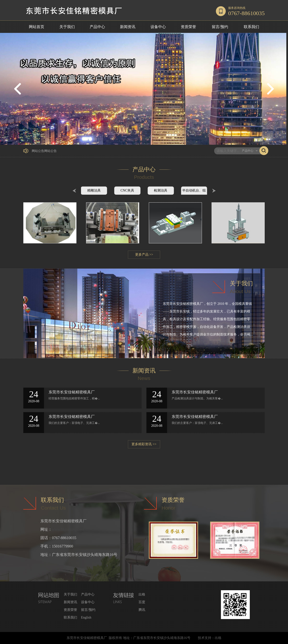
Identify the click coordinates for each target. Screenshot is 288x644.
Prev (74, 191)
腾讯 (142, 610)
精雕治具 (94, 190)
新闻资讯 (128, 27)
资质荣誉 (188, 27)
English (86, 617)
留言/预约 (220, 27)
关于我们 (67, 27)
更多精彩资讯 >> (144, 444)
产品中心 (97, 27)
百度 (142, 602)
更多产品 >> (144, 255)
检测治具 (161, 190)
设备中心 (158, 27)
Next (214, 191)
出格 (142, 594)
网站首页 (37, 27)
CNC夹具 (127, 190)
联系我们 (251, 27)
